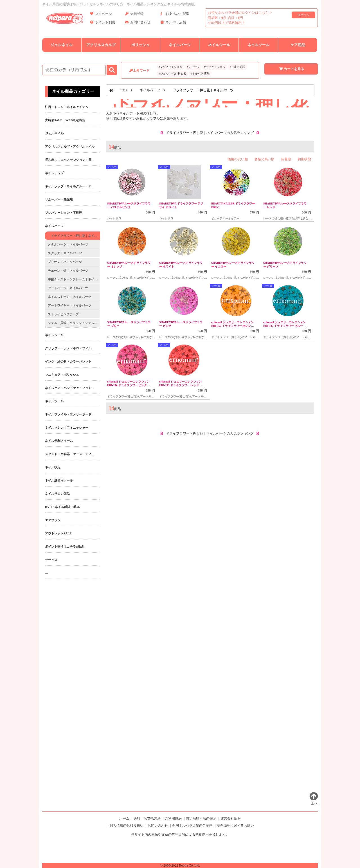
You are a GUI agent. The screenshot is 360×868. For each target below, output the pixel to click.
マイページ (101, 15)
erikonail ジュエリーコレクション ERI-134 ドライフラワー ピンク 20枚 (129, 385)
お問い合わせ (138, 23)
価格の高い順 (264, 159)
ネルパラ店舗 (173, 23)
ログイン (303, 15)
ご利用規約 (173, 818)
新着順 (286, 159)
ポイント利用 (103, 23)
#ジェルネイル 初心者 (172, 74)
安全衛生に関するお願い (235, 826)
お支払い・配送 (175, 15)
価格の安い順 (238, 159)
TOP (124, 90)
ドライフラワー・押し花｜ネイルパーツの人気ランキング (210, 133)
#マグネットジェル (171, 67)
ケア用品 (298, 45)
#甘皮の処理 (238, 67)
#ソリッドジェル (215, 67)
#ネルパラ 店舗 (200, 74)
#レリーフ (193, 67)
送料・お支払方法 (147, 818)
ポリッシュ (140, 45)
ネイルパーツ (180, 45)
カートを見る (291, 69)
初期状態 (304, 159)
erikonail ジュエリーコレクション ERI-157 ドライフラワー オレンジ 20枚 (232, 326)
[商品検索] (74, 70)
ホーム (124, 818)
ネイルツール (258, 45)
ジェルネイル (62, 45)
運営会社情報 (231, 818)
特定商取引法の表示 (201, 818)
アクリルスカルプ (101, 45)
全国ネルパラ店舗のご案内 (192, 826)
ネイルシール (219, 45)
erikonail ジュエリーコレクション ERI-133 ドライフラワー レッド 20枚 (181, 385)
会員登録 (134, 15)
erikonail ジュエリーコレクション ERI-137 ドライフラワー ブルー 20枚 (285, 326)
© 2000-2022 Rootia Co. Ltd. (180, 865)
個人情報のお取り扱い (127, 826)
